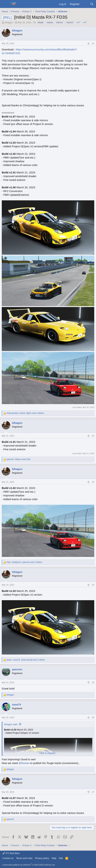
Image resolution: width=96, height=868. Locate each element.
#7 (93, 792)
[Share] (88, 44)
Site (61, 858)
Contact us (8, 858)
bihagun (9, 22)
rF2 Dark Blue (11, 853)
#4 (93, 585)
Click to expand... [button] (48, 753)
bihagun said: (11, 724)
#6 (93, 718)
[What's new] (85, 4)
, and (18, 459)
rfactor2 (70, 23)
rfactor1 (60, 23)
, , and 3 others (24, 562)
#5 (93, 683)
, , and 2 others (26, 660)
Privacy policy (42, 858)
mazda (50, 23)
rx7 (85, 23)
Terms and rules (24, 858)
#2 (93, 436)
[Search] (92, 4)
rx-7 (78, 23)
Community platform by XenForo (29, 865)
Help (54, 858)
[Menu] (5, 4)
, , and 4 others (25, 413)
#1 (93, 43)
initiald (40, 23)
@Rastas (24, 763)
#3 (93, 482)
